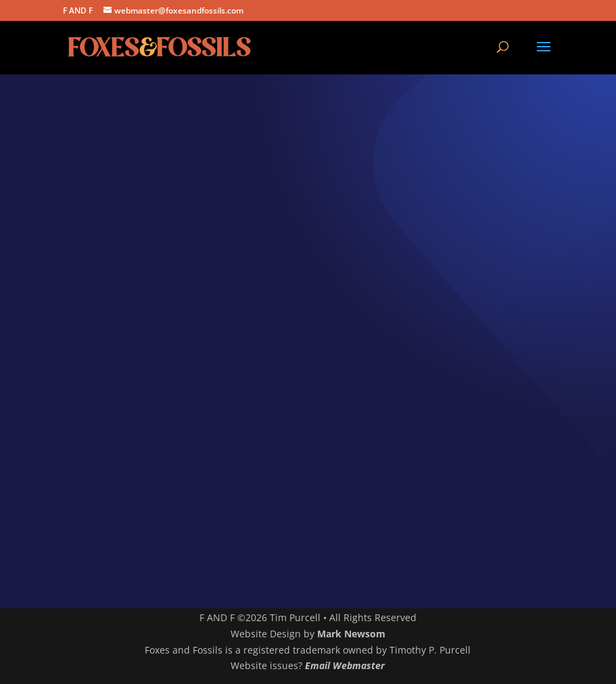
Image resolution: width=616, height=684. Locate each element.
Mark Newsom (351, 634)
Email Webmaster (345, 665)
